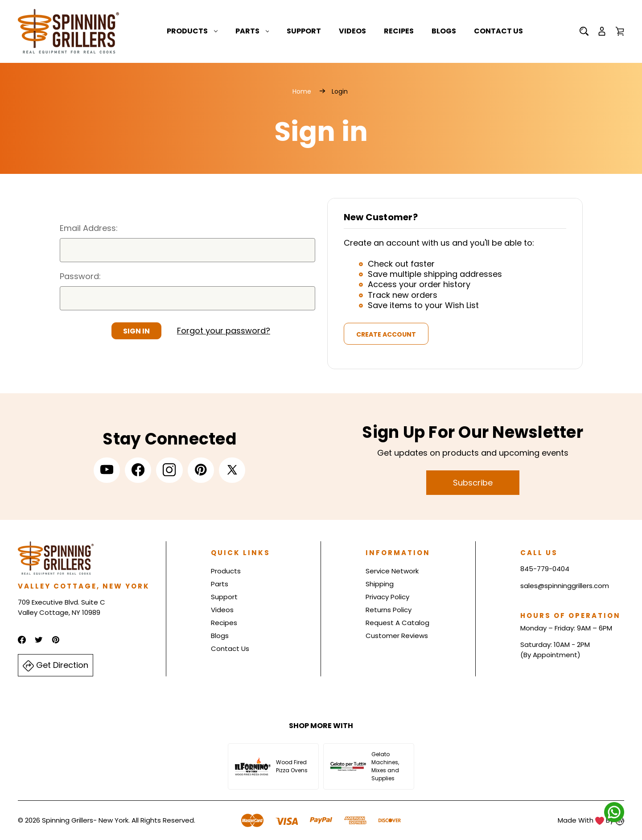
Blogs (444, 31)
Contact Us (498, 31)
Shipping (380, 584)
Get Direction (56, 665)
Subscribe (473, 483)
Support (304, 31)
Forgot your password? (224, 331)
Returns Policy (389, 610)
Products (192, 31)
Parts (252, 31)
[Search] (584, 31)
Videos (352, 31)
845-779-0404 (545, 569)
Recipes (399, 31)
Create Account (386, 334)
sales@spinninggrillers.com (565, 586)
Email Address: (89, 228)
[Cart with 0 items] (620, 31)
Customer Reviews (397, 636)
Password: (80, 276)
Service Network (392, 571)
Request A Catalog (397, 623)
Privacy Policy (387, 597)
